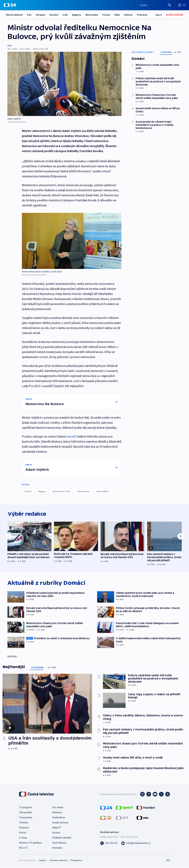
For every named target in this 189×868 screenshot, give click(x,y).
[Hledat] (169, 5)
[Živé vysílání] (175, 15)
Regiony (77, 15)
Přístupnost (76, 861)
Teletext (24, 823)
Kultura (128, 15)
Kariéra (56, 833)
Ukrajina (41, 15)
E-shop (23, 838)
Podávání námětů (62, 838)
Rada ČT (57, 828)
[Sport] (159, 15)
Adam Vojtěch (103, 491)
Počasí (106, 15)
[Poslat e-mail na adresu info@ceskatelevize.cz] (136, 844)
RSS (168, 861)
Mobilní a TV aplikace (30, 843)
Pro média (58, 808)
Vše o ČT (24, 848)
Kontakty (57, 848)
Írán (29, 15)
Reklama (57, 813)
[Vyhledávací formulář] (156, 5)
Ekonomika (92, 15)
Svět (65, 15)
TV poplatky (26, 818)
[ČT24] (10, 5)
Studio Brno (59, 818)
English (43, 861)
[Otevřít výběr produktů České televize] (182, 5)
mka (10, 45)
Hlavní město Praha (61, 491)
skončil (72, 436)
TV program (25, 808)
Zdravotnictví (83, 491)
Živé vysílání (25, 813)
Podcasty (142, 15)
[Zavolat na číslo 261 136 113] (109, 844)
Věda (117, 15)
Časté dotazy (59, 843)
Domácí (54, 15)
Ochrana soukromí (58, 861)
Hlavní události (14, 15)
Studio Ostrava (60, 823)
